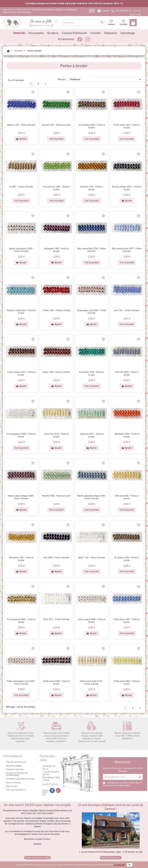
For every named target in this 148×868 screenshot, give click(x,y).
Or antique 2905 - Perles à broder (127, 559)
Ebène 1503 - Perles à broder (56, 372)
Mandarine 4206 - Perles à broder (127, 435)
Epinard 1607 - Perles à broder (56, 125)
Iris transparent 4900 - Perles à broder (21, 435)
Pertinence (106, 79)
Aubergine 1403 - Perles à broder (56, 250)
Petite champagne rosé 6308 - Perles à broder (21, 683)
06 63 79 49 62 (50, 784)
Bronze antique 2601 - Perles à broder (127, 188)
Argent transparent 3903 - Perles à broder (21, 250)
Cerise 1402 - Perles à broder (56, 310)
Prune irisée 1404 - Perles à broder (127, 126)
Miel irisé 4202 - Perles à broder (127, 497)
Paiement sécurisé (15, 769)
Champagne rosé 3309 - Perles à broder (92, 312)
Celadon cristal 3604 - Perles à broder (21, 312)
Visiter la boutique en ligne (37, 858)
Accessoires (66, 39)
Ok (130, 865)
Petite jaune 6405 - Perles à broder (127, 683)
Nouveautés (36, 33)
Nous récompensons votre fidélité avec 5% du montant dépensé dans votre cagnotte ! (21, 732)
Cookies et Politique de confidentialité (17, 774)
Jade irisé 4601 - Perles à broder (92, 435)
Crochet (95, 33)
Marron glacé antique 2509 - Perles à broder (21, 497)
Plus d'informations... (111, 858)
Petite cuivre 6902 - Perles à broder (56, 683)
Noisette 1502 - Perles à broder (92, 188)
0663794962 (122, 11)
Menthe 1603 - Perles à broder (56, 496)
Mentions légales (14, 766)
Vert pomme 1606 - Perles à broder (56, 188)
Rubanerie (110, 33)
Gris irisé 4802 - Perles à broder (127, 373)
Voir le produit (56, 139)
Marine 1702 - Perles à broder (21, 125)
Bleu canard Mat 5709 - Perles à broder (92, 250)
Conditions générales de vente (20, 779)
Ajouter (21, 139)
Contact (105, 11)
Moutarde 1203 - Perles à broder (21, 559)
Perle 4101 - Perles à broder (56, 619)
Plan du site (11, 786)
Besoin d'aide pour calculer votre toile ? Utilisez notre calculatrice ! (127, 731)
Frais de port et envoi (16, 762)
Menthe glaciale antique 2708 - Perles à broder (92, 497)
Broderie (53, 33)
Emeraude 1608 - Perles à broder (92, 373)
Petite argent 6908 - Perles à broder (92, 621)
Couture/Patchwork (74, 33)
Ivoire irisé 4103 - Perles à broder (56, 435)
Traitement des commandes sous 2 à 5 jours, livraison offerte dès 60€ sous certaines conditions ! (56, 732)
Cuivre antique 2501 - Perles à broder (21, 373)
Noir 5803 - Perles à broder (56, 558)
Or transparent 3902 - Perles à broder (21, 621)
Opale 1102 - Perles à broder (92, 558)
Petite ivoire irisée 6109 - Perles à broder (92, 683)
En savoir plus (119, 865)
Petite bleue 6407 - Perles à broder (127, 621)
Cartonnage (128, 33)
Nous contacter (13, 783)
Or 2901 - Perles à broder (21, 187)
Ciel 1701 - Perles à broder (127, 310)
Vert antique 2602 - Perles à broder (92, 126)
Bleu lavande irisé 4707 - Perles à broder (127, 250)
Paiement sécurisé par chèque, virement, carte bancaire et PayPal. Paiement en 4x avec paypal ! (92, 733)
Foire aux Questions (15, 790)
